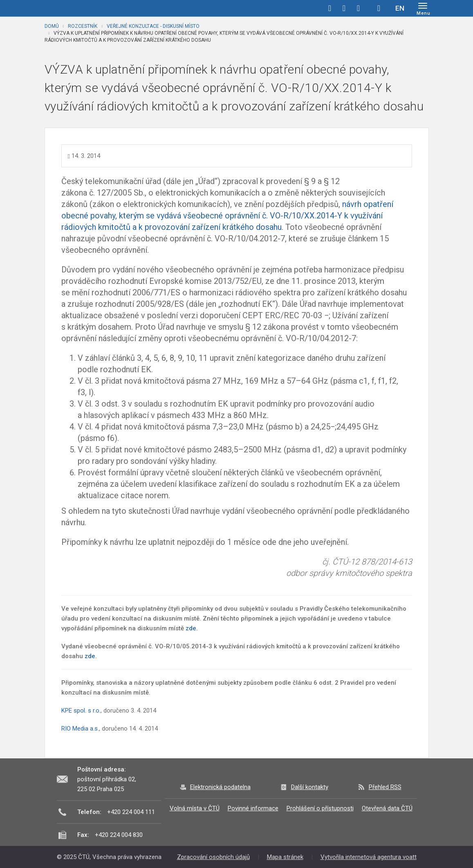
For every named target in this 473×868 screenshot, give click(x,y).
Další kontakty (310, 787)
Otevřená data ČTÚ (387, 808)
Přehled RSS (385, 787)
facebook (330, 8)
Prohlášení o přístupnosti (320, 808)
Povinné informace (253, 808)
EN (400, 8)
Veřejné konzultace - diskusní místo (153, 26)
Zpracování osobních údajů (213, 857)
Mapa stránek (285, 857)
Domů (52, 26)
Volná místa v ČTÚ (195, 808)
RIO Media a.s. (80, 729)
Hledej (379, 8)
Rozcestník (83, 26)
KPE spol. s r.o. (81, 711)
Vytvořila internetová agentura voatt (369, 857)
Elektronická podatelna (220, 787)
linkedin (359, 8)
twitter (344, 8)
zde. (192, 628)
